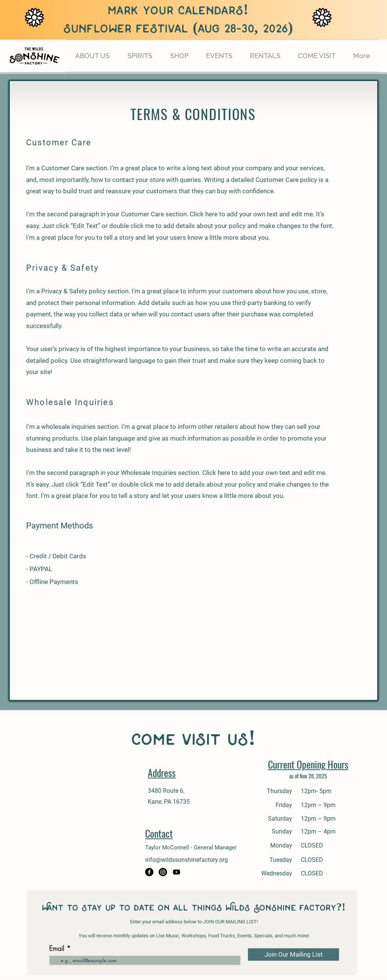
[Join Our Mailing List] (293, 955)
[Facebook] (149, 872)
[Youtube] (176, 872)
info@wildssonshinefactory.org (187, 860)
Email (57, 948)
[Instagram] (163, 872)
